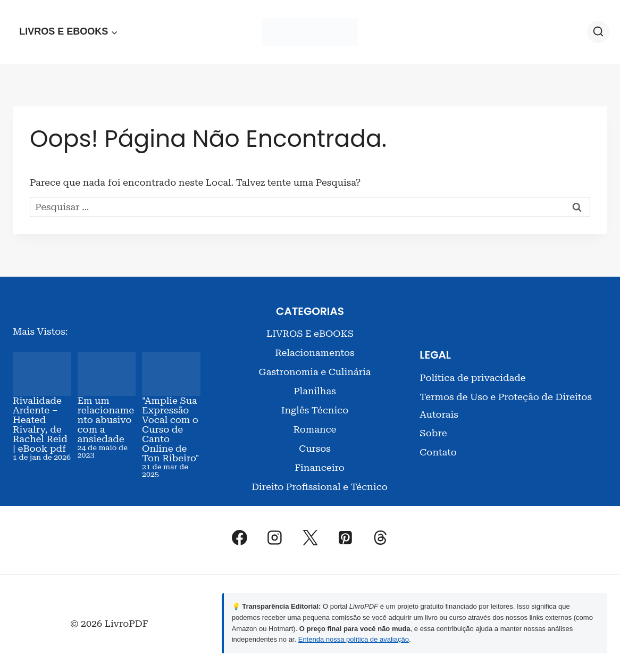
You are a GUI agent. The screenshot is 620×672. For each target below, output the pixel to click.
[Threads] (381, 537)
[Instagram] (275, 537)
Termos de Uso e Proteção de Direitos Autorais (506, 405)
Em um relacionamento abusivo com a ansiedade (106, 420)
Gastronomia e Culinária (315, 372)
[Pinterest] (345, 537)
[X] (310, 537)
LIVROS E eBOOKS (310, 333)
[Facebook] (240, 537)
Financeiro (319, 467)
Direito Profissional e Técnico (320, 487)
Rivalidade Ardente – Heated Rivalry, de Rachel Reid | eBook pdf (40, 424)
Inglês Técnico (315, 410)
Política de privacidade (472, 378)
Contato (438, 452)
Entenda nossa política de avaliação (354, 639)
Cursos (315, 448)
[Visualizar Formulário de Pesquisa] (598, 32)
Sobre (433, 433)
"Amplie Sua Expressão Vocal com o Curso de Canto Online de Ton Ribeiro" (171, 429)
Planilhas (315, 391)
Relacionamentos (315, 352)
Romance (315, 429)
